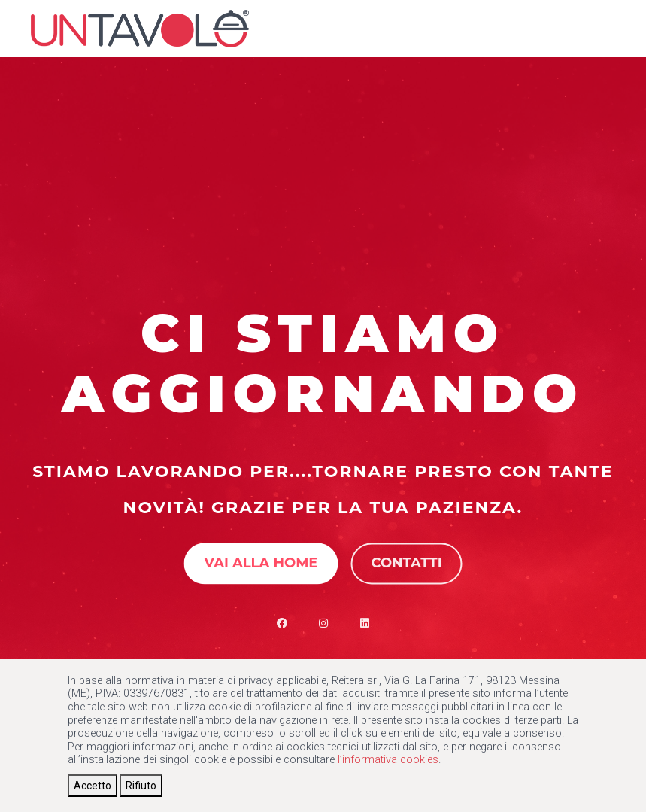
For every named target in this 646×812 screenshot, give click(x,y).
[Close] (93, 786)
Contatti (406, 563)
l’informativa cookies (388, 760)
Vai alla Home (261, 563)
